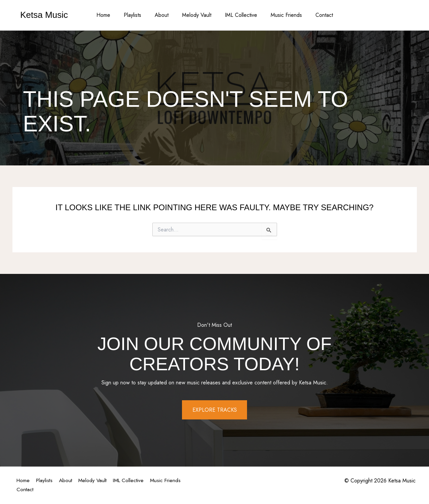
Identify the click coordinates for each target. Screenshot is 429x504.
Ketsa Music (44, 15)
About (164, 15)
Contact (316, 15)
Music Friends (281, 15)
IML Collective (238, 15)
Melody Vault (197, 15)
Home (111, 15)
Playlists (138, 15)
